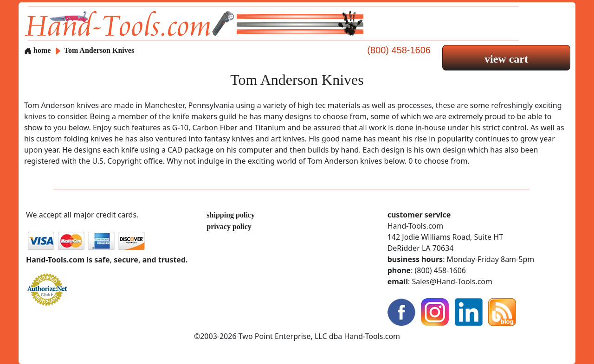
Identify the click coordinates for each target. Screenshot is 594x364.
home (37, 50)
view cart (506, 59)
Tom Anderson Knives (99, 50)
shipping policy (231, 215)
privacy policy (229, 227)
